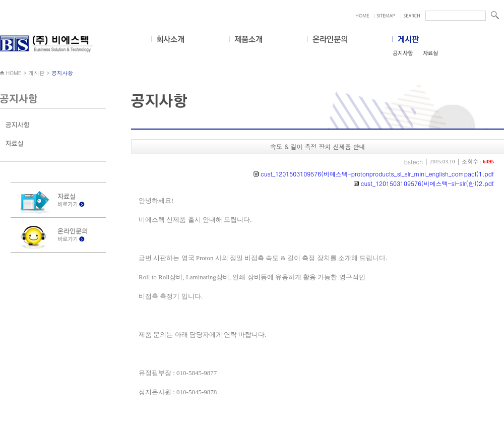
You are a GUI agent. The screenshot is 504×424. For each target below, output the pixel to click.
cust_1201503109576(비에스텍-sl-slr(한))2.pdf (426, 183)
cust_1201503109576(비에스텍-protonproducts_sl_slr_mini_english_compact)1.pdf (376, 174)
